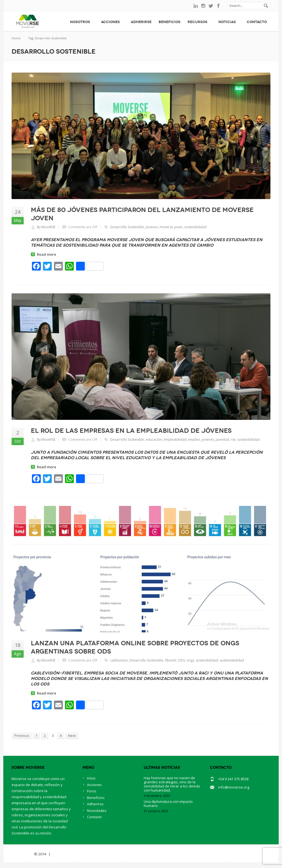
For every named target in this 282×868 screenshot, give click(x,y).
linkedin (196, 6)
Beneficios (170, 22)
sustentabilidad (232, 660)
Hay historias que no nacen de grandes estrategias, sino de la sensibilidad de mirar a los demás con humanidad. (172, 790)
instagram (203, 6)
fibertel (171, 660)
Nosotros (82, 22)
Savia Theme (22, 859)
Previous (22, 735)
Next (72, 735)
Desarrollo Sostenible (127, 227)
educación (154, 439)
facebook (219, 6)
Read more (47, 254)
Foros (92, 797)
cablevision (119, 660)
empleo (194, 439)
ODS (181, 660)
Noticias (229, 22)
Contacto (257, 22)
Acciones (112, 22)
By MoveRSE (46, 227)
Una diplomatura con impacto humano (168, 809)
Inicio (91, 784)
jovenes (152, 227)
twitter (211, 6)
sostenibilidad (195, 227)
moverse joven (171, 227)
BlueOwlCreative (67, 859)
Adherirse (141, 22)
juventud (222, 439)
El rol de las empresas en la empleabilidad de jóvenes (131, 431)
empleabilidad (175, 439)
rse (233, 439)
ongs (190, 660)
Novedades (97, 816)
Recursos (199, 22)
